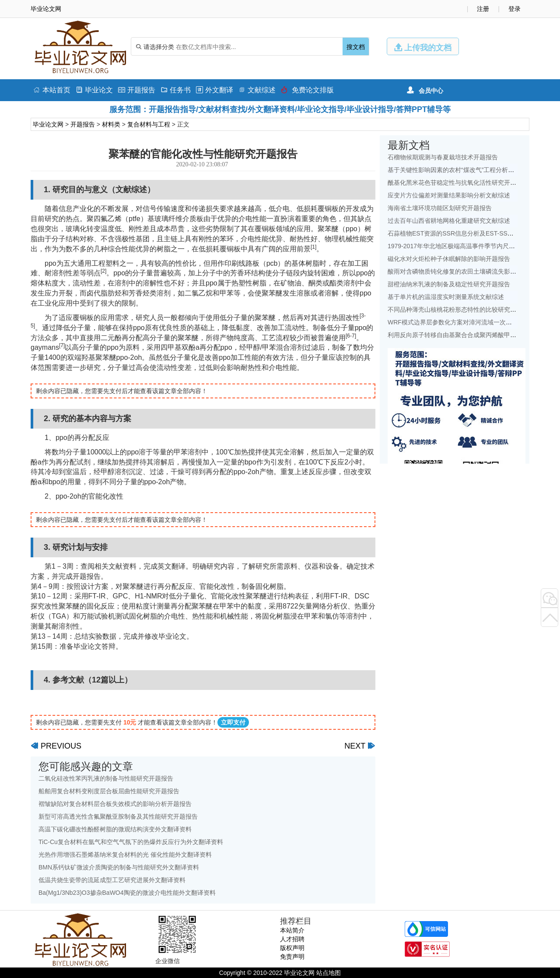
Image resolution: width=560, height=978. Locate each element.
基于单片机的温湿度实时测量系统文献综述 (446, 297)
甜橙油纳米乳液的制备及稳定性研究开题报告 (449, 284)
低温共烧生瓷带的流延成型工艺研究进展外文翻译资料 (112, 880)
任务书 (176, 90)
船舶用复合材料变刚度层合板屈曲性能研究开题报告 (109, 791)
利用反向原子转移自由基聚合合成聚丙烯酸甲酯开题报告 (464, 335)
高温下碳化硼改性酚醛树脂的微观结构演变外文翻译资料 (115, 829)
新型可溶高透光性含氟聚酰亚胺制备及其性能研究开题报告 (118, 816)
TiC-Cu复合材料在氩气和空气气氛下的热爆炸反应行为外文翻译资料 (131, 842)
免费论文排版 (307, 90)
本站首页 (52, 90)
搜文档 (356, 47)
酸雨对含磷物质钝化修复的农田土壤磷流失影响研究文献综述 (470, 271)
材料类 (111, 124)
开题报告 (137, 90)
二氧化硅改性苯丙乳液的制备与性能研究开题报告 (106, 778)
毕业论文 (94, 90)
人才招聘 (292, 939)
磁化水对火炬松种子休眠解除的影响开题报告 (449, 259)
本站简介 (292, 930)
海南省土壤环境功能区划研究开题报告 (440, 208)
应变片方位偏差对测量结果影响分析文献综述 (449, 195)
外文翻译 (215, 90)
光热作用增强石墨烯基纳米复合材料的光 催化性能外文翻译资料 (125, 855)
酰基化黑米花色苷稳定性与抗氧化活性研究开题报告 (458, 183)
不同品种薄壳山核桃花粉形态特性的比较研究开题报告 (461, 310)
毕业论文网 (48, 124)
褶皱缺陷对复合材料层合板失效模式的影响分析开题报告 (115, 804)
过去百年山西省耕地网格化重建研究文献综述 (449, 221)
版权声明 (292, 948)
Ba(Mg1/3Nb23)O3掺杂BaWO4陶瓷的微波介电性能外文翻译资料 (127, 893)
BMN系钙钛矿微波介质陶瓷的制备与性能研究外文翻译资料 (119, 867)
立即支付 (233, 722)
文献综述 (257, 90)
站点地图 (329, 973)
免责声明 (292, 957)
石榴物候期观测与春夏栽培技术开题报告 (443, 157)
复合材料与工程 (149, 124)
